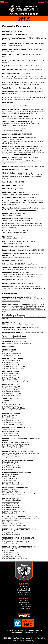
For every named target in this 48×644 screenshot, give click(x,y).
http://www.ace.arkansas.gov (13, 159)
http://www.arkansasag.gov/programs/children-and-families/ (23, 118)
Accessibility (41, 638)
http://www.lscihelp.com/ (35, 69)
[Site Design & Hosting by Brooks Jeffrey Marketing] (24, 641)
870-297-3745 (27, 607)
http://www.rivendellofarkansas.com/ (15, 329)
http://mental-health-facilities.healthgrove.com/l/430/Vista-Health (17, 342)
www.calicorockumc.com (11, 502)
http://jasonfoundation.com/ (26, 210)
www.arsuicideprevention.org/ (34, 166)
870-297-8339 (31, 14)
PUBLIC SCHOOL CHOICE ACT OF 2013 (24, 632)
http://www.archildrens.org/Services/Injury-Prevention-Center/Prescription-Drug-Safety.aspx (21, 124)
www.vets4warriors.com (33, 286)
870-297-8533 (27, 592)
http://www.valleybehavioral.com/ (32, 333)
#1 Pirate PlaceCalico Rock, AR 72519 (24, 603)
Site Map (33, 638)
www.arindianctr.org (36, 109)
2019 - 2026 (8, 638)
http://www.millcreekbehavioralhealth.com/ (20, 324)
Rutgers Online (28, 99)
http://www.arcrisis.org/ (14, 131)
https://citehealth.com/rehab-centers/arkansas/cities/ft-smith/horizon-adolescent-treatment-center (24, 310)
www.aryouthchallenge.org (23, 154)
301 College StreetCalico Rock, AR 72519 (24, 589)
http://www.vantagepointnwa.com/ (14, 338)
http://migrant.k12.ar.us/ (14, 139)
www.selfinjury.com (32, 264)
